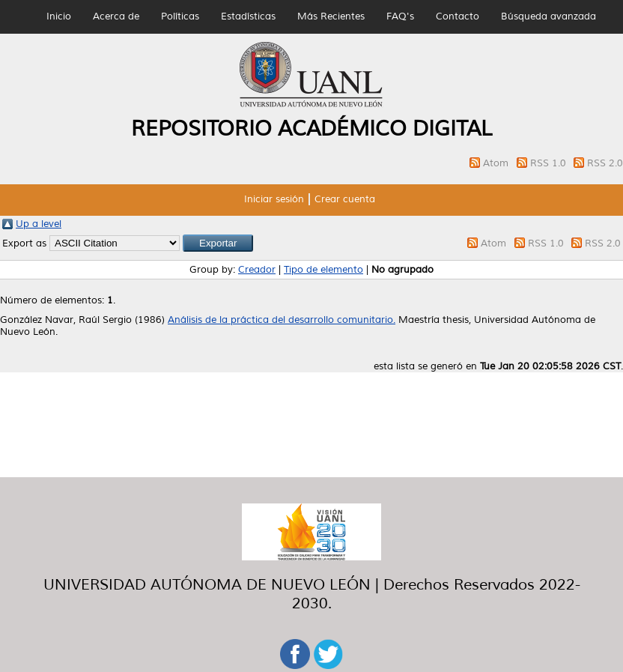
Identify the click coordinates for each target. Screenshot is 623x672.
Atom (497, 163)
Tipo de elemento (323, 270)
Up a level (39, 224)
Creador (257, 270)
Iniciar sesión (274, 199)
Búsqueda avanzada (548, 16)
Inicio (59, 16)
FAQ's (400, 16)
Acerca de (116, 16)
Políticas (180, 16)
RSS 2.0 (605, 163)
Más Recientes (331, 16)
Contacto (458, 16)
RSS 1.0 (550, 163)
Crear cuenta (345, 199)
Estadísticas (248, 16)
